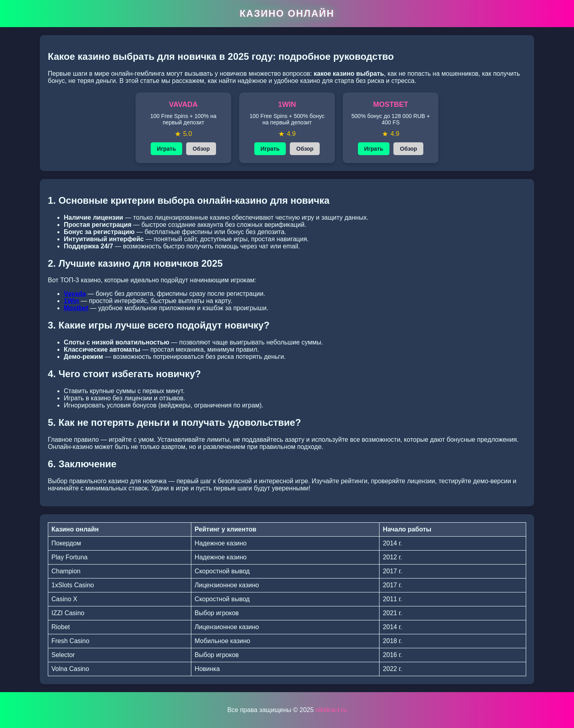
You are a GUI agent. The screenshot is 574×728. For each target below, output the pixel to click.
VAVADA (183, 104)
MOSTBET (391, 104)
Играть (167, 149)
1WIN (287, 104)
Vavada (75, 294)
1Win (71, 301)
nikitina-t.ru (331, 710)
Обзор (201, 149)
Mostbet (76, 308)
